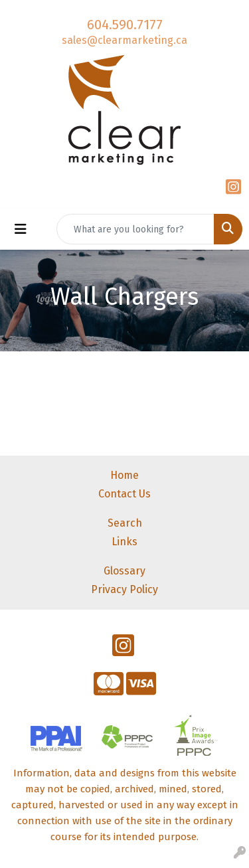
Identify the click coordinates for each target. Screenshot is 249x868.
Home (124, 475)
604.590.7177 (125, 25)
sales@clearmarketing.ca (124, 40)
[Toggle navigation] (21, 229)
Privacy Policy (124, 589)
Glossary (124, 571)
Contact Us (124, 494)
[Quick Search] (135, 229)
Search (125, 523)
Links (124, 542)
